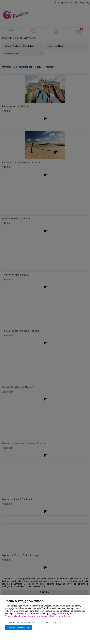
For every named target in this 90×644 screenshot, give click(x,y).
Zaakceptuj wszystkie (18, 628)
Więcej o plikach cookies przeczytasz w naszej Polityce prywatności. (38, 616)
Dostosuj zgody (50, 622)
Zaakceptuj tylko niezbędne (21, 622)
